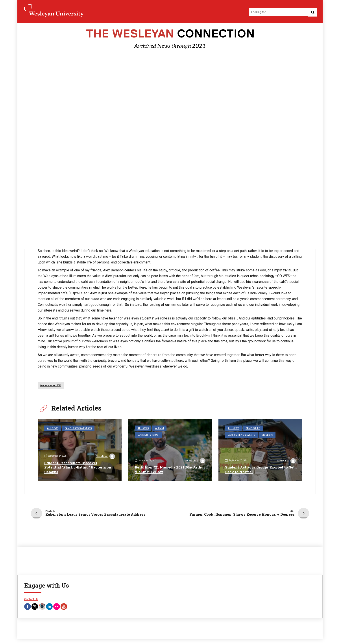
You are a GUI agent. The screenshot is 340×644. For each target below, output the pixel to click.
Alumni (158, 428)
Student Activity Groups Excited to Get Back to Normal (257, 470)
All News (52, 428)
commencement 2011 (51, 386)
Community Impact (179, 428)
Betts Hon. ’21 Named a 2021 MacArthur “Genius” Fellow (160, 470)
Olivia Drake (105, 457)
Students (265, 435)
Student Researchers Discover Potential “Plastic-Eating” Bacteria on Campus (79, 467)
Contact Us (31, 597)
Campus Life (251, 428)
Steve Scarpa (286, 461)
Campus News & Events (76, 428)
